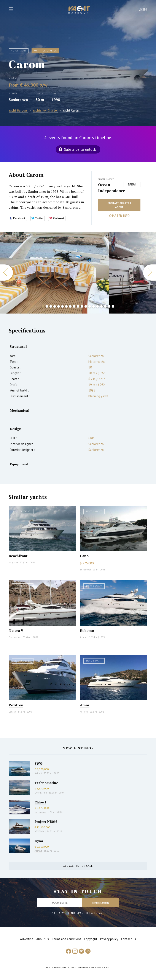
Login (143, 10)
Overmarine (15, 637)
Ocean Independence (110, 188)
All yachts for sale (78, 866)
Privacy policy (109, 939)
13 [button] (90, 306)
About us (43, 939)
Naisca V (16, 631)
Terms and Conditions (67, 939)
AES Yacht (40, 831)
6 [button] (62, 306)
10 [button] (78, 306)
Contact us (129, 939)
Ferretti (84, 712)
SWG (38, 763)
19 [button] (113, 306)
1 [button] (43, 306)
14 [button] (94, 306)
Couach (12, 712)
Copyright (91, 939)
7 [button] (66, 306)
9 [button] (74, 306)
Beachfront (18, 556)
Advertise (27, 939)
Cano (84, 556)
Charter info (119, 216)
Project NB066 (46, 822)
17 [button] (105, 306)
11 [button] (82, 306)
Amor (85, 705)
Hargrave (13, 562)
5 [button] (59, 306)
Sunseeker (85, 570)
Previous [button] (6, 273)
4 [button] (55, 306)
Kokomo (87, 631)
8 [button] (70, 306)
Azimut (84, 637)
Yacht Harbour (79, 10)
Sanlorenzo (18, 100)
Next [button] (150, 273)
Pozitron (16, 705)
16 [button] (101, 306)
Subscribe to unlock (80, 149)
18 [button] (109, 306)
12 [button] (86, 306)
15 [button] (97, 306)
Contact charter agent (119, 205)
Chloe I (40, 802)
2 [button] (47, 306)
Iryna (39, 841)
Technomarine (46, 783)
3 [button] (51, 306)
